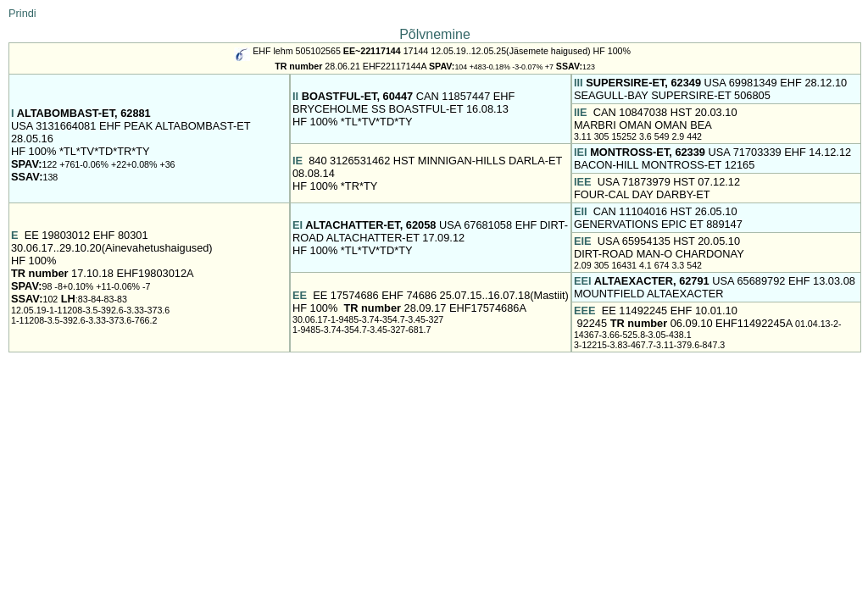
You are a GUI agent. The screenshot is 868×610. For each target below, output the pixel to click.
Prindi (22, 13)
